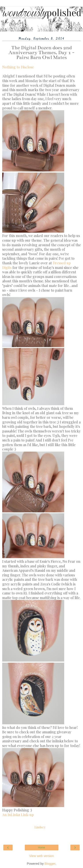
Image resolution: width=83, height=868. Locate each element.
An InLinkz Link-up (18, 815)
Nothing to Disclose (18, 67)
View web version (42, 856)
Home (41, 848)
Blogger (50, 864)
